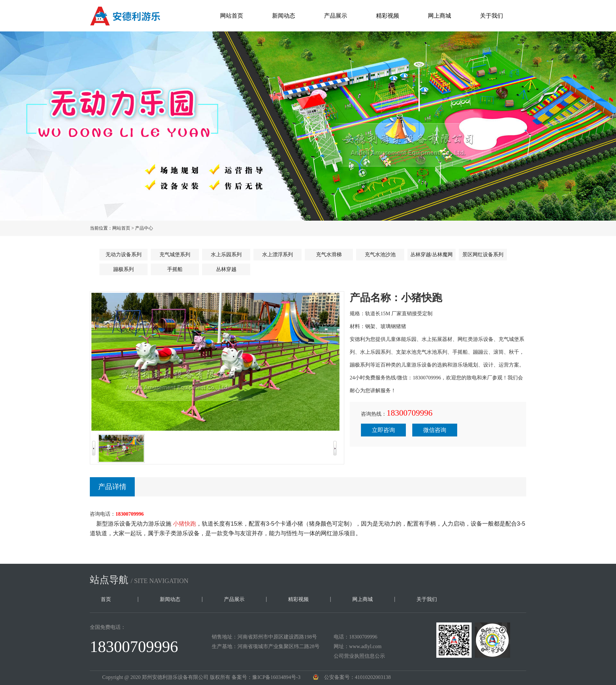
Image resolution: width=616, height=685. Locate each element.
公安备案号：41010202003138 (357, 677)
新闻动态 (284, 16)
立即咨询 (383, 430)
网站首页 (232, 16)
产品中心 (144, 228)
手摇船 (175, 269)
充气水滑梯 (329, 254)
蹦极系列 (124, 269)
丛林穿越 (226, 269)
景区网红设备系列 (483, 254)
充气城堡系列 (175, 254)
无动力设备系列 (124, 254)
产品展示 (336, 16)
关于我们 (492, 16)
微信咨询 (435, 430)
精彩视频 (388, 16)
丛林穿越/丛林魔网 (432, 254)
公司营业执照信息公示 (359, 656)
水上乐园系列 (226, 254)
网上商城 (440, 16)
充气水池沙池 (380, 254)
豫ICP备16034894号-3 (276, 677)
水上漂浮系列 (278, 254)
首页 (106, 599)
